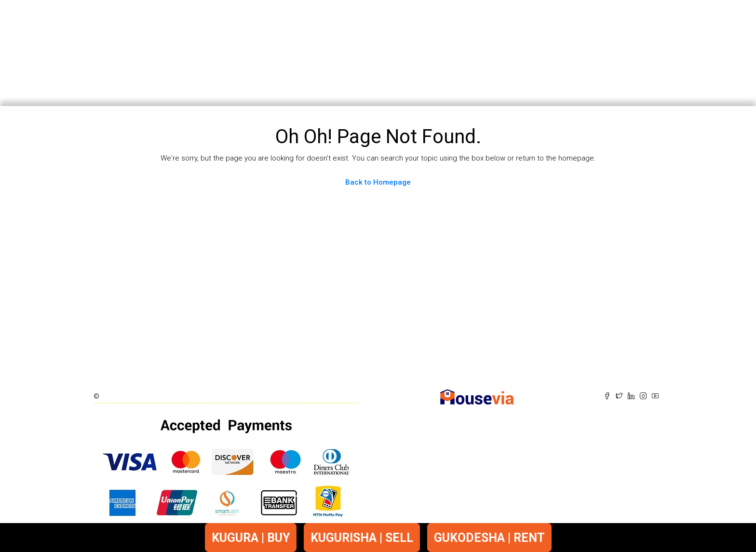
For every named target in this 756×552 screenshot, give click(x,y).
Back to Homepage (378, 182)
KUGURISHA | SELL (362, 538)
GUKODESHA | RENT (489, 538)
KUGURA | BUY (251, 538)
